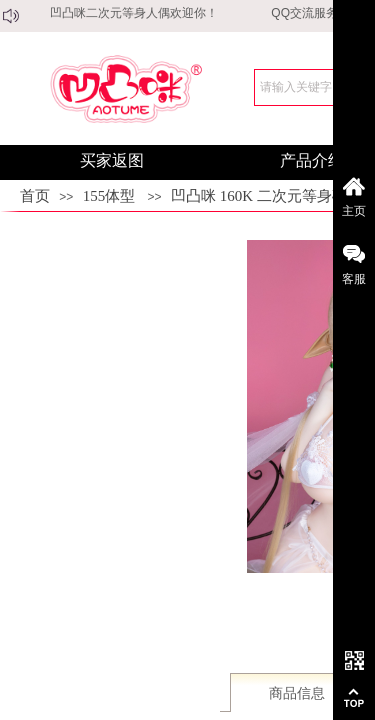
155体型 (109, 196)
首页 (35, 196)
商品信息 (297, 693)
